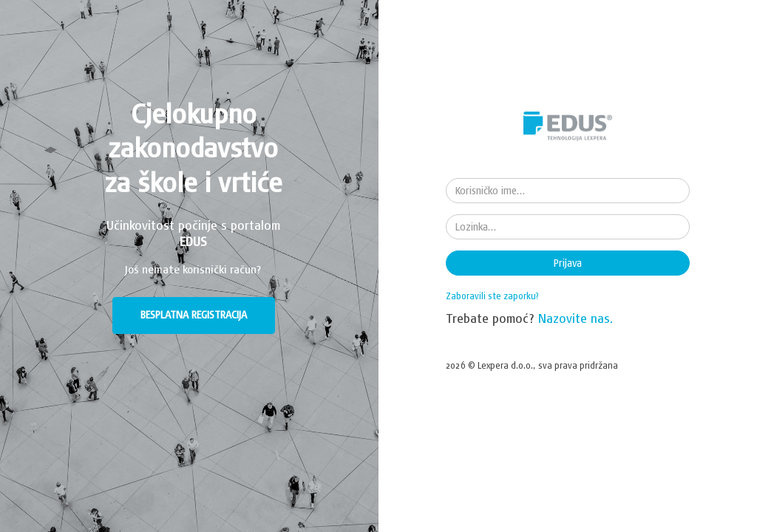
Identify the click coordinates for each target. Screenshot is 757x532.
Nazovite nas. (576, 318)
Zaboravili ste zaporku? (492, 296)
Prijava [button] (568, 263)
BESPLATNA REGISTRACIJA (194, 315)
